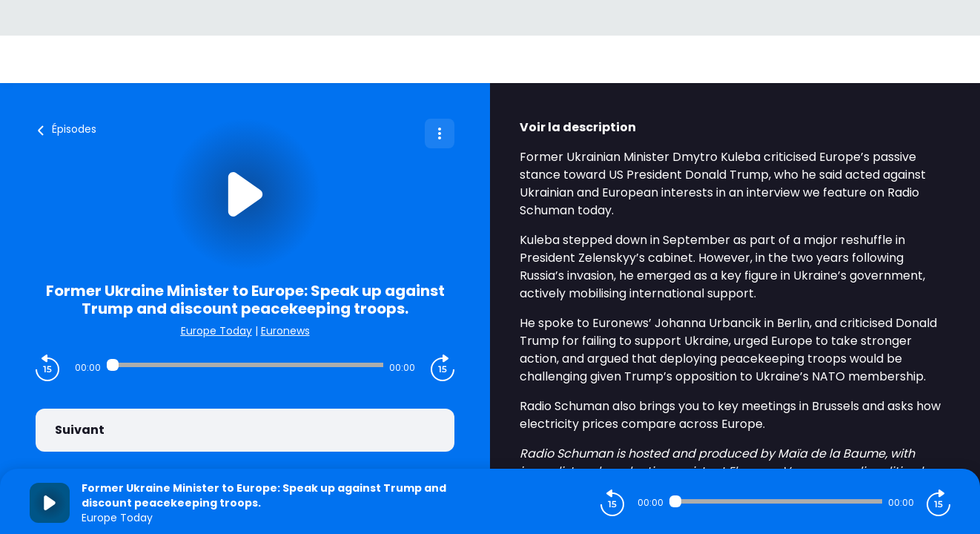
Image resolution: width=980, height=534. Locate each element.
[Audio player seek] (245, 365)
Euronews (285, 331)
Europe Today (216, 331)
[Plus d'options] (440, 133)
